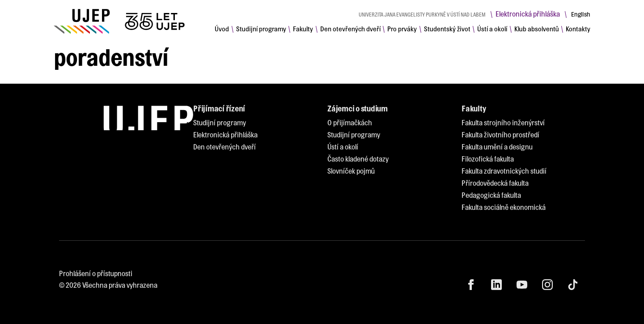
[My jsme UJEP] (121, 21)
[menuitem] (222, 29)
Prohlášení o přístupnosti (96, 273)
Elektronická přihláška (528, 14)
